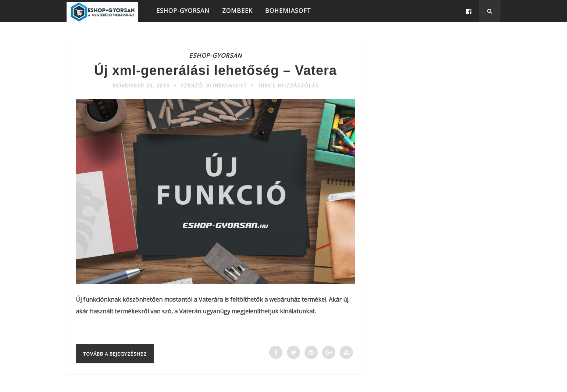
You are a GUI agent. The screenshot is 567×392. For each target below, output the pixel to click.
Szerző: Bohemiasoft (214, 85)
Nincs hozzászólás (288, 85)
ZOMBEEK (237, 11)
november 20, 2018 (141, 85)
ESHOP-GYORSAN (183, 11)
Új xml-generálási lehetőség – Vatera (215, 70)
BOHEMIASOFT (288, 11)
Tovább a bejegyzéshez (115, 354)
